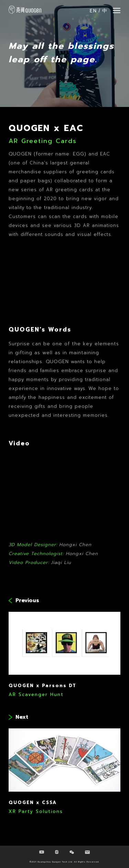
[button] (117, 10)
